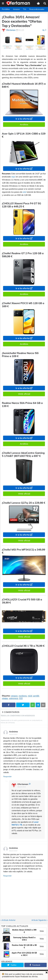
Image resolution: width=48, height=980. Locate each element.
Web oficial (24, 394)
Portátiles (6, 9)
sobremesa (14, 698)
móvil (30, 696)
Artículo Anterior (9, 920)
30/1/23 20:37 (13, 851)
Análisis (24, 124)
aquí (13, 177)
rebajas (5, 698)
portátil (36, 696)
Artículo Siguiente (39, 920)
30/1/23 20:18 (22, 787)
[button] (3, 3)
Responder (7, 776)
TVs (25, 9)
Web (42, 931)
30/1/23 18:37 (13, 734)
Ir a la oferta (23, 119)
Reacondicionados (37, 9)
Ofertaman (23, 784)
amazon (14, 696)
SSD (21, 698)
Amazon (16, 9)
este (24, 192)
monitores (23, 696)
